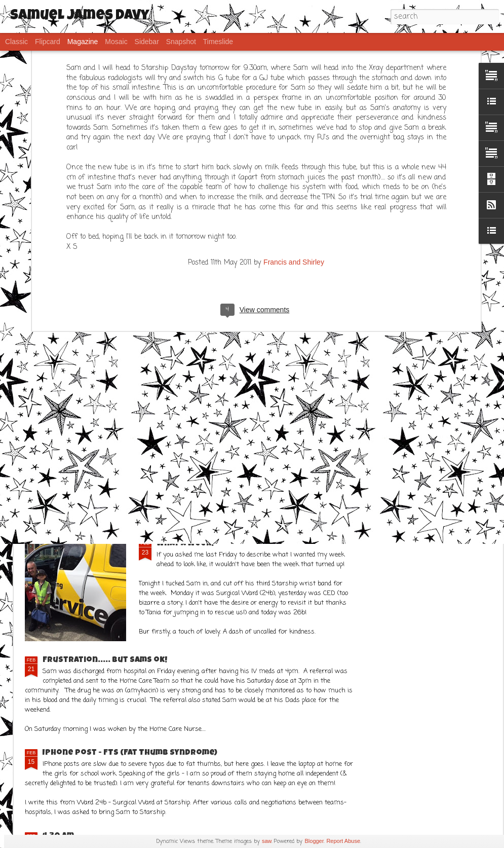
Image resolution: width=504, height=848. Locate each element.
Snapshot (181, 42)
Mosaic (116, 42)
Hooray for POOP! (201, 287)
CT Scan (173, 373)
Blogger (314, 841)
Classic (16, 42)
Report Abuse (343, 841)
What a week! (185, 544)
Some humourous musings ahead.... (440, 291)
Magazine (83, 42)
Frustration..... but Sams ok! (105, 660)
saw (267, 841)
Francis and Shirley (294, 93)
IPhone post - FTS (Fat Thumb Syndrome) (130, 753)
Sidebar (147, 42)
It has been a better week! (101, 490)
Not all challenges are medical (324, 291)
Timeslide (218, 42)
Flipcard (48, 42)
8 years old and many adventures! (83, 291)
